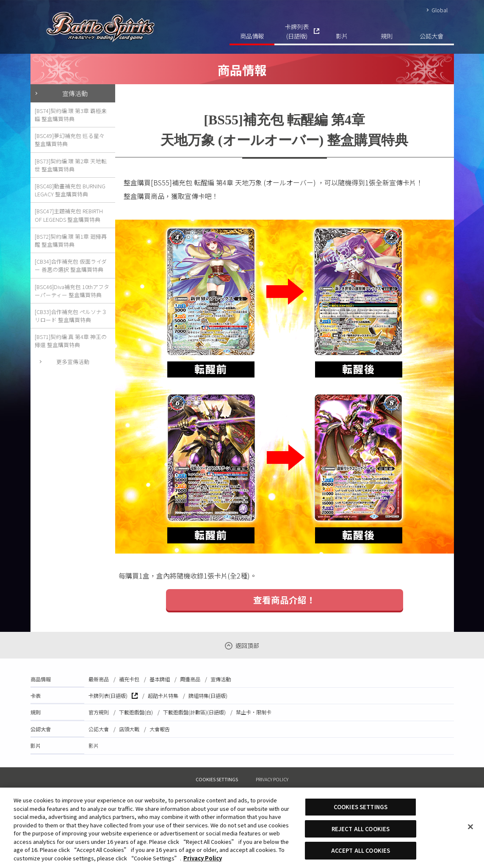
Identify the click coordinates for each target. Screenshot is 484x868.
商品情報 (252, 36)
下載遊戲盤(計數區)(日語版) (194, 712)
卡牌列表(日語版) (297, 31)
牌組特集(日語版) (208, 696)
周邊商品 (190, 679)
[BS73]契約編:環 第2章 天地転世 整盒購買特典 (71, 165)
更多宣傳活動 (73, 362)
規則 (387, 36)
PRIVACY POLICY (272, 779)
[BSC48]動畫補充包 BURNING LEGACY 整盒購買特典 (70, 190)
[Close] (470, 827)
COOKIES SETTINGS (217, 779)
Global (440, 10)
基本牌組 (160, 679)
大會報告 (160, 729)
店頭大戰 (129, 729)
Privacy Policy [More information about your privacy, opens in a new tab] (203, 858)
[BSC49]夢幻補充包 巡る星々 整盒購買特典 (70, 140)
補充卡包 (129, 679)
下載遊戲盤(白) (136, 712)
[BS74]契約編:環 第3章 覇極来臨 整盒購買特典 (71, 115)
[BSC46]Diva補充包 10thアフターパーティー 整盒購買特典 (72, 291)
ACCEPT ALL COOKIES (361, 850)
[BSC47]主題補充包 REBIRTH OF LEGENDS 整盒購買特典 (69, 215)
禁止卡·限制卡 (254, 712)
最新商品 (99, 679)
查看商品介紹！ (284, 600)
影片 (342, 36)
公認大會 (431, 36)
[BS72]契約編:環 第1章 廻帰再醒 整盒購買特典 (71, 240)
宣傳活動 (75, 93)
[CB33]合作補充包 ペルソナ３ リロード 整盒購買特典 (71, 316)
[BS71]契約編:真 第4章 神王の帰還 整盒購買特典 (71, 341)
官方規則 (99, 712)
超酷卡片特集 (163, 696)
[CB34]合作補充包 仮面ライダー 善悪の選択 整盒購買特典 (71, 265)
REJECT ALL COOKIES (361, 829)
